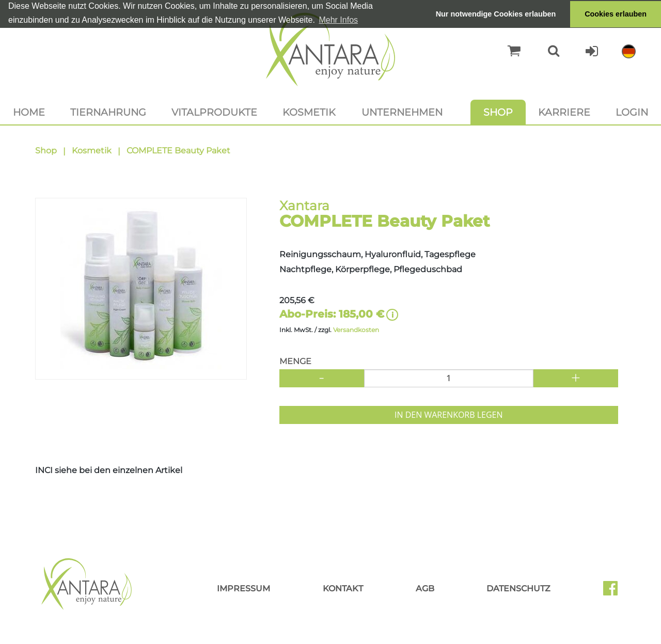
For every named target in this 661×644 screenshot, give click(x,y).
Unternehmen (402, 112)
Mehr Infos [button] (338, 20)
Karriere (564, 112)
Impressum (243, 588)
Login (632, 112)
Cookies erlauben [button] (616, 14)
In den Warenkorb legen (449, 415)
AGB (425, 588)
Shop (498, 112)
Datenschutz (518, 588)
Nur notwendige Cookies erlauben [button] (496, 14)
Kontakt (343, 588)
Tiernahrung (108, 112)
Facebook (615, 592)
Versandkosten (356, 330)
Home (29, 112)
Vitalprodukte (214, 112)
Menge (295, 361)
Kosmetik (309, 112)
